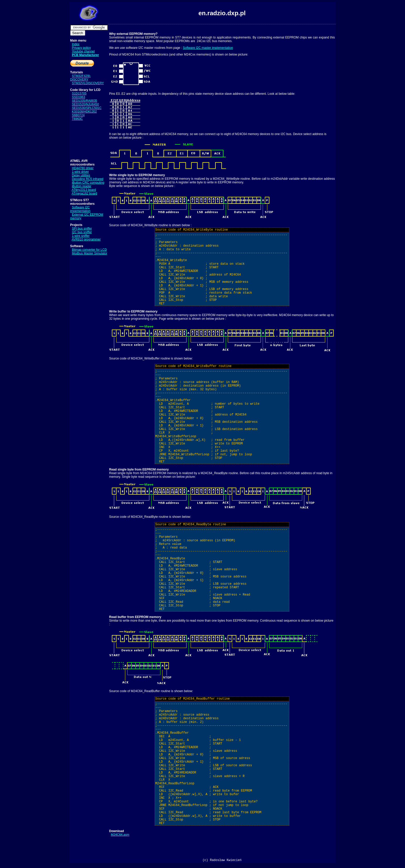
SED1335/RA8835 (84, 101)
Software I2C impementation (80, 209)
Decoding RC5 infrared (88, 179)
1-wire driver (80, 172)
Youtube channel (83, 51)
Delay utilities (81, 175)
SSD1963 (78, 97)
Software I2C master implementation (208, 48)
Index (76, 44)
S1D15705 (79, 93)
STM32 (77, 83)
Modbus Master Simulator (89, 253)
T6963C (77, 119)
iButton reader (81, 186)
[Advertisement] (86, 140)
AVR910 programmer (86, 239)
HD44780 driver (83, 168)
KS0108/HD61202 (84, 112)
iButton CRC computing (88, 183)
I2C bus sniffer (82, 232)
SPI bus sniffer (82, 229)
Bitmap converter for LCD (89, 250)
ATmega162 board (85, 193)
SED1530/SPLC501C (87, 108)
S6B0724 (78, 115)
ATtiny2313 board (84, 190)
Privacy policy (81, 48)
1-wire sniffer (81, 236)
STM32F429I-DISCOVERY (81, 78)
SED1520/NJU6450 (85, 104)
